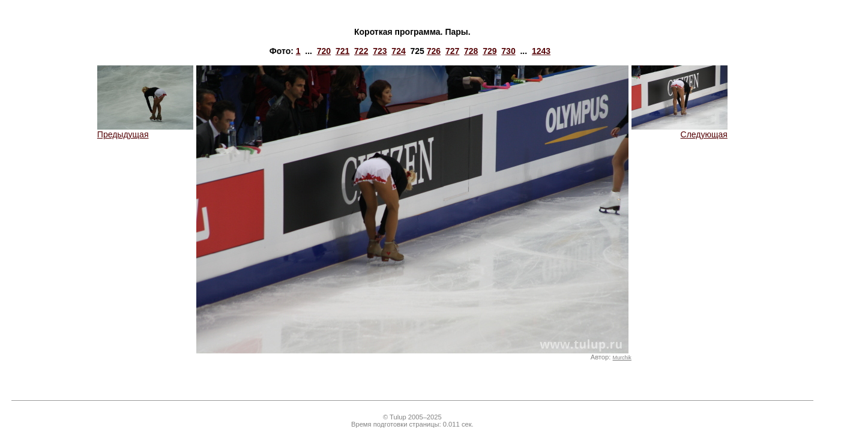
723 (380, 51)
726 (434, 51)
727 (452, 51)
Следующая (680, 130)
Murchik (622, 358)
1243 (541, 51)
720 (324, 51)
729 (490, 51)
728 (471, 51)
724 (398, 51)
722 (361, 51)
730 (508, 51)
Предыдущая (145, 130)
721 (342, 51)
